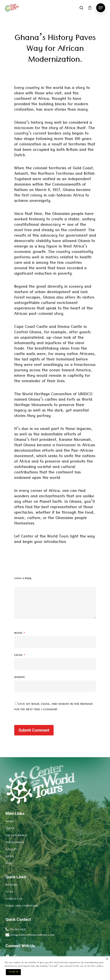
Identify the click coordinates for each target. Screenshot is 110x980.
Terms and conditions (22, 906)
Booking (12, 885)
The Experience (16, 836)
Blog (9, 864)
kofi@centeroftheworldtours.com (32, 935)
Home (10, 822)
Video (10, 857)
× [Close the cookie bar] (107, 959)
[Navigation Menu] (101, 8)
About (10, 829)
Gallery (11, 850)
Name (20, 633)
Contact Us (14, 899)
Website (20, 678)
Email (20, 655)
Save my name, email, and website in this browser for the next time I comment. (53, 707)
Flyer (9, 892)
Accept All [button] (13, 972)
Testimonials (15, 843)
